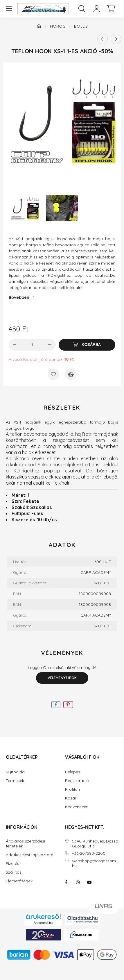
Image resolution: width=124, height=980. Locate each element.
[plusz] (50, 345)
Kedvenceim (77, 807)
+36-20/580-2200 (89, 853)
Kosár (71, 798)
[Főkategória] (39, 26)
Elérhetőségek (19, 881)
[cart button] (111, 9)
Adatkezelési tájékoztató (30, 855)
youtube (89, 882)
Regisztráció (77, 781)
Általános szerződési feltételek (25, 844)
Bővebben (19, 297)
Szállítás (14, 872)
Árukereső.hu (43, 923)
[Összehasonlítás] (71, 374)
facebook (66, 882)
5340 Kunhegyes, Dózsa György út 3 (95, 844)
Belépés (73, 772)
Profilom (73, 789)
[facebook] (56, 705)
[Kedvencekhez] (53, 374)
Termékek (15, 781)
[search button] (82, 9)
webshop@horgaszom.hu (94, 863)
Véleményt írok (62, 678)
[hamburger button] (9, 9)
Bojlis (81, 26)
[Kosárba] (87, 345)
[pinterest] (68, 705)
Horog (58, 26)
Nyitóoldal (16, 772)
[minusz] (15, 345)
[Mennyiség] (32, 345)
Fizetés (12, 864)
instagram (78, 882)
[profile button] (96, 9)
